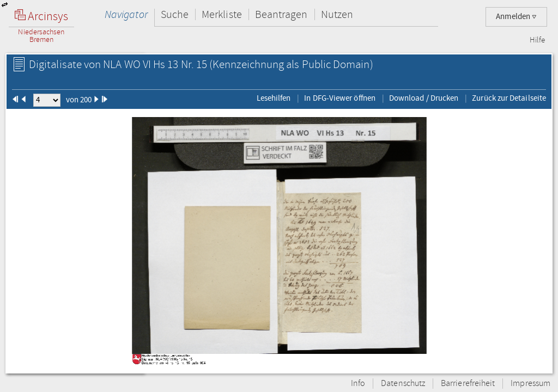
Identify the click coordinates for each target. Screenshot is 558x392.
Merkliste (222, 14)
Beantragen (281, 14)
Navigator (126, 14)
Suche (175, 14)
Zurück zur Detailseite (509, 98)
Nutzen (337, 14)
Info (358, 384)
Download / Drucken (424, 98)
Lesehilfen (274, 98)
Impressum (530, 384)
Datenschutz (403, 384)
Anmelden (516, 17)
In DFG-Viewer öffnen (340, 98)
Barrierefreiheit (468, 384)
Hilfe (537, 40)
